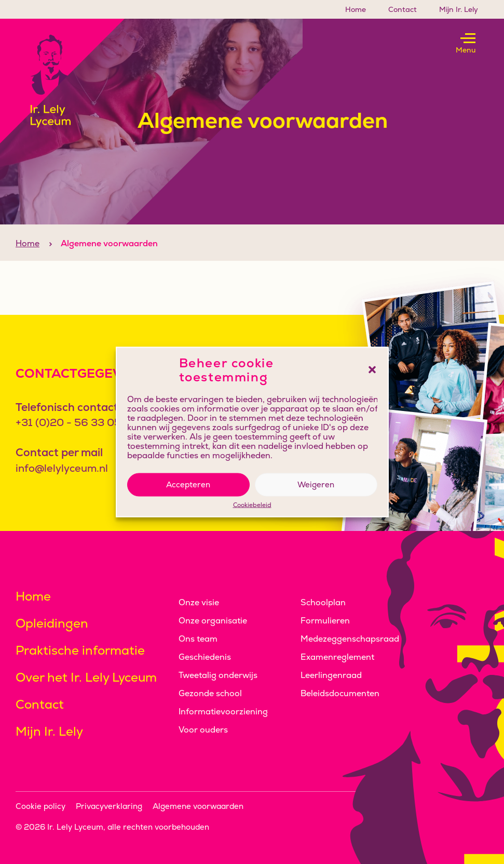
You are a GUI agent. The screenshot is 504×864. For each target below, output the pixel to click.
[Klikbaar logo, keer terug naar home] (62, 81)
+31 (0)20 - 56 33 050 (72, 422)
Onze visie (199, 602)
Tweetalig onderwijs (218, 675)
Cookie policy (40, 806)
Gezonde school (210, 693)
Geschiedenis (205, 657)
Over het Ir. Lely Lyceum (86, 677)
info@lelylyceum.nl (62, 468)
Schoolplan (323, 602)
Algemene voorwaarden (198, 806)
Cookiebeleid (252, 505)
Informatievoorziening (223, 712)
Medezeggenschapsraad (350, 639)
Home (356, 9)
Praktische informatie (80, 650)
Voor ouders (203, 730)
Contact (403, 9)
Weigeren (316, 484)
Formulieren (325, 621)
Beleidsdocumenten (340, 693)
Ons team (198, 639)
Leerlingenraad (331, 675)
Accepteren (188, 484)
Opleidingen (52, 623)
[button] (372, 370)
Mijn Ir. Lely (459, 9)
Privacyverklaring (109, 806)
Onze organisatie (213, 621)
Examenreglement (337, 657)
